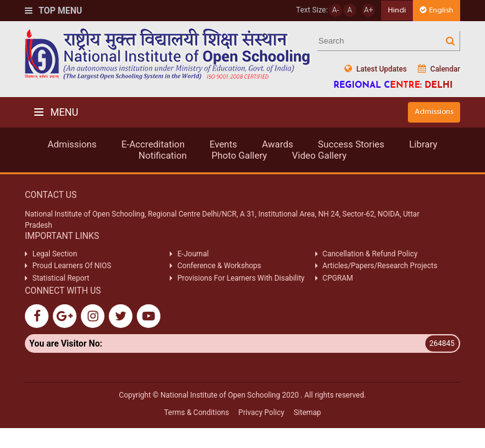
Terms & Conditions (197, 413)
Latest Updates (376, 69)
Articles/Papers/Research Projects (380, 266)
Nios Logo (168, 54)
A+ (368, 10)
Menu (56, 112)
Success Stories (351, 144)
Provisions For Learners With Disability (241, 278)
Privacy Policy (261, 413)
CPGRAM (339, 278)
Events (223, 144)
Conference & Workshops (219, 266)
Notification (163, 156)
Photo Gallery (239, 156)
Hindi (397, 10)
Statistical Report (61, 278)
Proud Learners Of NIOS (72, 266)
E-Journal (193, 254)
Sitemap (307, 413)
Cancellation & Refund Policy (370, 254)
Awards (277, 144)
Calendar (439, 69)
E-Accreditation (153, 144)
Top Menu (53, 11)
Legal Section (55, 254)
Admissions (434, 112)
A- (335, 10)
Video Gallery (319, 156)
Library (423, 144)
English (436, 10)
